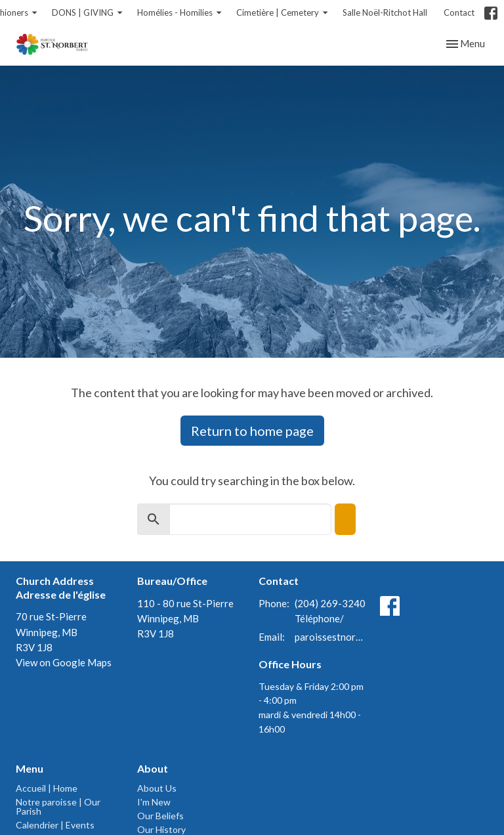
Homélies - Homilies (180, 13)
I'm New (154, 802)
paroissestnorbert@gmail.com (331, 637)
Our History (161, 829)
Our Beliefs (160, 816)
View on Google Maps (64, 662)
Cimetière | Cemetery (283, 13)
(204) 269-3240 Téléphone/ (330, 611)
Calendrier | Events (55, 825)
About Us (157, 788)
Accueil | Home (47, 788)
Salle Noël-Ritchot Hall (385, 12)
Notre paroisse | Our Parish (58, 806)
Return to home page (252, 431)
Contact (459, 12)
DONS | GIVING (88, 13)
